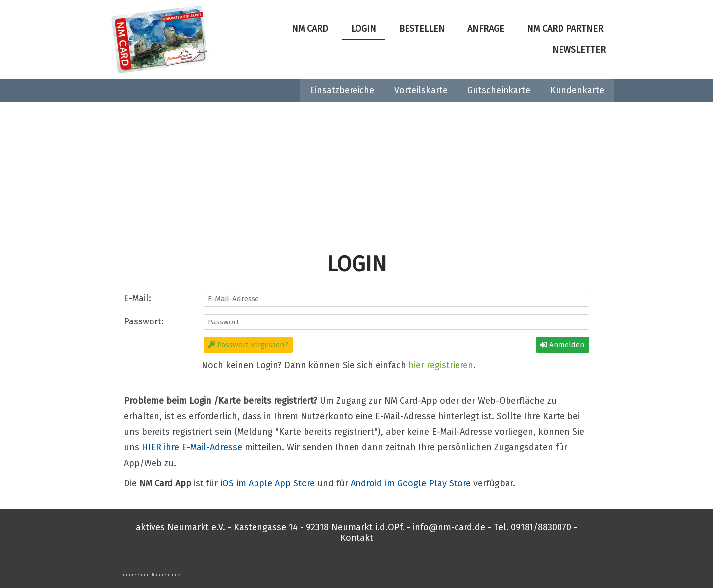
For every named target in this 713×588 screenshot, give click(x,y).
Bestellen (422, 29)
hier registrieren (441, 365)
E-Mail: (137, 298)
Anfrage (486, 29)
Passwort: (144, 321)
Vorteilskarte (421, 90)
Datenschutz (166, 575)
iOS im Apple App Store (268, 483)
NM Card (310, 29)
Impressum (135, 575)
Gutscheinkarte (499, 90)
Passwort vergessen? (248, 345)
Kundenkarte (577, 90)
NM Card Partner (565, 29)
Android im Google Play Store (411, 483)
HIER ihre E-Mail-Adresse (192, 447)
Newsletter (579, 50)
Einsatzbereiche (342, 90)
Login (364, 29)
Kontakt (357, 538)
